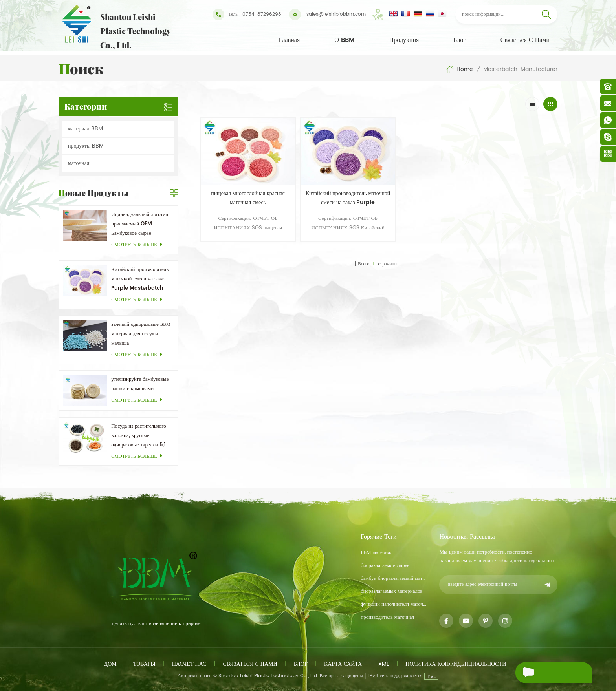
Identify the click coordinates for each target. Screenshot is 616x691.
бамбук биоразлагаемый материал (394, 579)
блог (301, 664)
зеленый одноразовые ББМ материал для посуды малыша (141, 334)
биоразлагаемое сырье (385, 566)
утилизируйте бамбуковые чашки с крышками (140, 384)
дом (110, 664)
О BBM (345, 40)
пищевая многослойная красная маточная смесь (243, 191)
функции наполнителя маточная (394, 604)
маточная (79, 163)
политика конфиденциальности (456, 664)
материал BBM (85, 129)
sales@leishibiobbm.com (327, 15)
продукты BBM (86, 146)
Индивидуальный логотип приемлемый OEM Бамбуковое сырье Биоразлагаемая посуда (140, 224)
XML (384, 664)
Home (459, 69)
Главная (290, 40)
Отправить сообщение (552, 673)
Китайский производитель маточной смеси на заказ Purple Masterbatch (140, 279)
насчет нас (189, 664)
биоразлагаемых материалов (392, 591)
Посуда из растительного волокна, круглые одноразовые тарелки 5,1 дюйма (138, 436)
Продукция (404, 40)
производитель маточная (387, 617)
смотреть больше (139, 245)
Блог (460, 40)
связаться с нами (525, 40)
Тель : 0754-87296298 (247, 15)
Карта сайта (343, 664)
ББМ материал (377, 553)
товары (144, 664)
